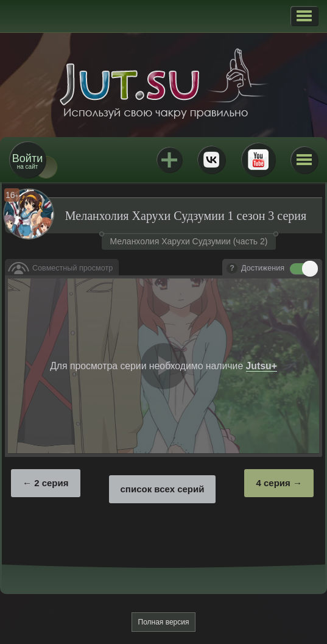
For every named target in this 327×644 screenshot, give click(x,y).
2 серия (51, 483)
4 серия (273, 483)
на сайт (27, 161)
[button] (304, 16)
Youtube (258, 160)
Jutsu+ (169, 160)
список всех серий (163, 489)
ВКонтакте (211, 160)
